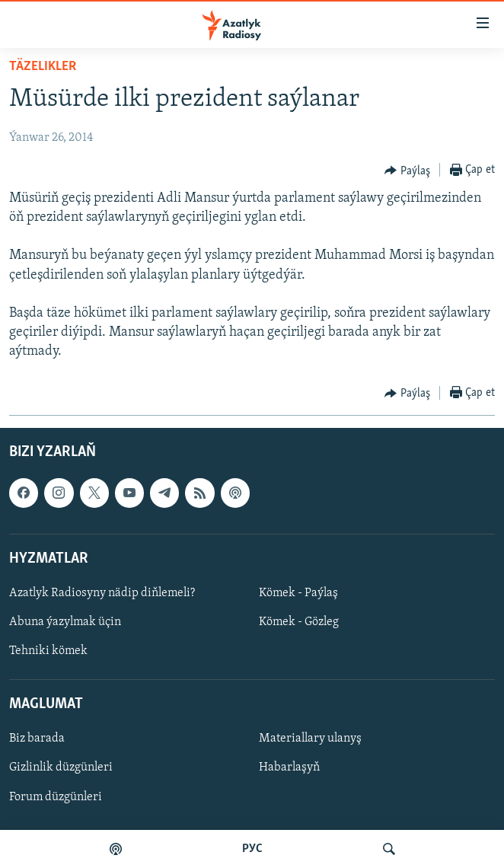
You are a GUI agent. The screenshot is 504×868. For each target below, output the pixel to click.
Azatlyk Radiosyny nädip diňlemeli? (102, 593)
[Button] (407, 171)
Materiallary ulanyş (310, 739)
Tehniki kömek (48, 651)
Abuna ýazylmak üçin (65, 622)
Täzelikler (43, 67)
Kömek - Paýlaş (298, 593)
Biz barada (37, 739)
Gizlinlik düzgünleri (61, 767)
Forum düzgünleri (56, 796)
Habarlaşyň (289, 767)
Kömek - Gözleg (299, 622)
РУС (252, 849)
